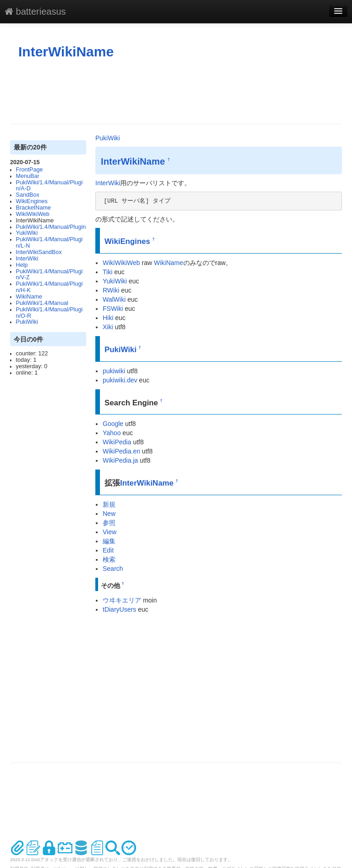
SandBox (28, 195)
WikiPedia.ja (120, 460)
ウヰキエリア (122, 600)
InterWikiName (66, 52)
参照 (109, 523)
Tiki (107, 272)
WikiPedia (117, 442)
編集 (109, 541)
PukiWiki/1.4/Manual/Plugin (51, 227)
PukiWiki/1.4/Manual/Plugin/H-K (49, 287)
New (109, 514)
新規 (109, 504)
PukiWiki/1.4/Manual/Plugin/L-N (49, 243)
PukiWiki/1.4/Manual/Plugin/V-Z (49, 275)
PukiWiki (27, 322)
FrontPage (30, 170)
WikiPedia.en (121, 451)
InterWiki (27, 259)
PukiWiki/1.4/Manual (42, 303)
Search (113, 569)
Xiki (108, 327)
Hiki (108, 318)
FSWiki (113, 309)
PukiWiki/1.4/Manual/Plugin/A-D (49, 186)
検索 (109, 559)
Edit (108, 550)
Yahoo (112, 433)
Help (22, 265)
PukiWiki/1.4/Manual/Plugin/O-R (49, 313)
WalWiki (114, 299)
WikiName (29, 297)
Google (113, 424)
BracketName (33, 208)
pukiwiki (114, 371)
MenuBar (28, 176)
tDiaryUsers (119, 609)
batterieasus (35, 11)
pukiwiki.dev (120, 380)
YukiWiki (27, 233)
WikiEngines (32, 201)
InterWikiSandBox (39, 252)
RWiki (111, 290)
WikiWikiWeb (33, 214)
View (110, 532)
